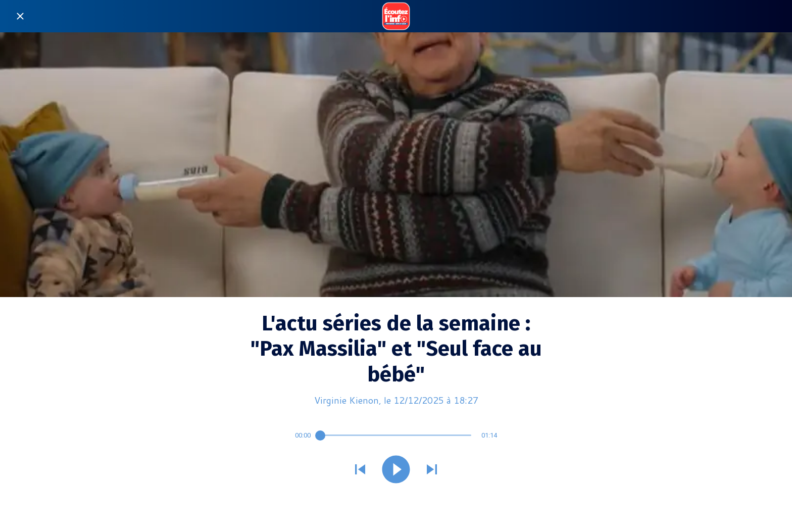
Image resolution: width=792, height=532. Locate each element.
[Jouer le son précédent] (360, 470)
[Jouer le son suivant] (432, 470)
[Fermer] (20, 16)
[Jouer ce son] (396, 470)
